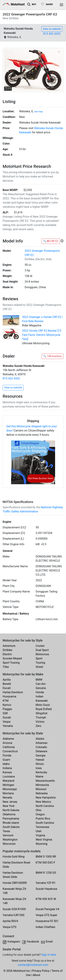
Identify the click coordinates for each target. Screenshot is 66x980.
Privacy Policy (41, 971)
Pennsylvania (11, 819)
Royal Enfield (44, 709)
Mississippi (10, 789)
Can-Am (41, 684)
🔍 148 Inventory (53, 356)
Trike (6, 667)
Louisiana (9, 777)
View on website (52, 29)
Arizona (7, 743)
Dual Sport (42, 650)
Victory (40, 722)
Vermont (8, 835)
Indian (40, 696)
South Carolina (45, 823)
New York (9, 806)
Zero (39, 726)
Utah (39, 831)
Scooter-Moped (12, 658)
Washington (10, 840)
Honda (40, 692)
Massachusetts (45, 781)
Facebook (33, 942)
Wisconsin (9, 844)
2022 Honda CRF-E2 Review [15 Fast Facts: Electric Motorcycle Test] (42, 335)
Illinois (40, 764)
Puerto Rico (43, 819)
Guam (6, 760)
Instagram (14, 942)
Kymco (7, 705)
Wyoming (42, 844)
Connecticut (10, 751)
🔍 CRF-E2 (51, 241)
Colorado (41, 747)
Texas (6, 831)
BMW (39, 680)
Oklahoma (9, 814)
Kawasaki (42, 701)
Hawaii (40, 760)
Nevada (7, 798)
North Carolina (45, 806)
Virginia (40, 835)
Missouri (41, 789)
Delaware (42, 751)
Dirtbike (7, 650)
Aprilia (7, 680)
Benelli (7, 684)
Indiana (7, 768)
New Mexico (43, 802)
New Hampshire (46, 798)
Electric (7, 654)
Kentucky (41, 772)
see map (38, 112)
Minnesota (42, 785)
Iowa (39, 768)
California (9, 747)
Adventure (9, 646)
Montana (8, 793)
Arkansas (42, 743)
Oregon (40, 814)
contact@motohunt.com (33, 965)
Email (49, 942)
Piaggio (7, 709)
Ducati (7, 688)
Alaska (40, 739)
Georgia (41, 755)
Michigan (8, 785)
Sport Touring (11, 663)
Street (39, 667)
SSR (5, 713)
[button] (7, 70)
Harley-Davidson (13, 692)
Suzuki (7, 717)
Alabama (8, 739)
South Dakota (11, 827)
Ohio (39, 810)
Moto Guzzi (43, 705)
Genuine (41, 688)
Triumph (41, 717)
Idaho (6, 764)
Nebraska (42, 793)
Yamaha (8, 726)
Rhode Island (11, 823)
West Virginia (44, 840)
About (37, 975)
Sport (39, 658)
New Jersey (10, 802)
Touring (40, 663)
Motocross (43, 654)
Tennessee (43, 827)
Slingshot (42, 713)
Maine (40, 777)
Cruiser (40, 646)
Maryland (8, 781)
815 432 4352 (52, 34)
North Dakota (11, 810)
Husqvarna (9, 696)
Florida (7, 755)
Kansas (7, 772)
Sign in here (49, 955)
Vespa (7, 722)
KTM (6, 701)
